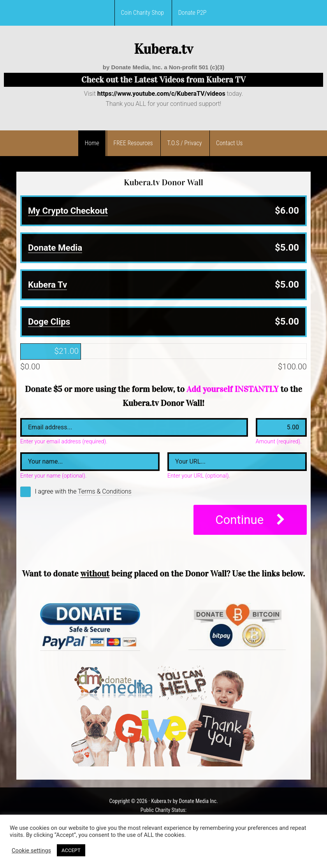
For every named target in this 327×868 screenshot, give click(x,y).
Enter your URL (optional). (199, 476)
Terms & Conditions (105, 491)
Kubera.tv (163, 49)
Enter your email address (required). (64, 442)
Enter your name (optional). (53, 476)
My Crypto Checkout (68, 211)
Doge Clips (49, 322)
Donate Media (55, 248)
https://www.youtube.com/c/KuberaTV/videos (161, 94)
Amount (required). (279, 442)
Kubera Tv (47, 285)
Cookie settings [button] (31, 850)
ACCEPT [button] (71, 850)
